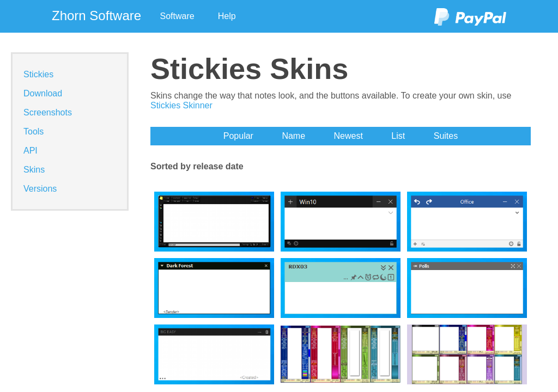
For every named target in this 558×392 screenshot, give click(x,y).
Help (227, 16)
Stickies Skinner (181, 105)
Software (177, 16)
